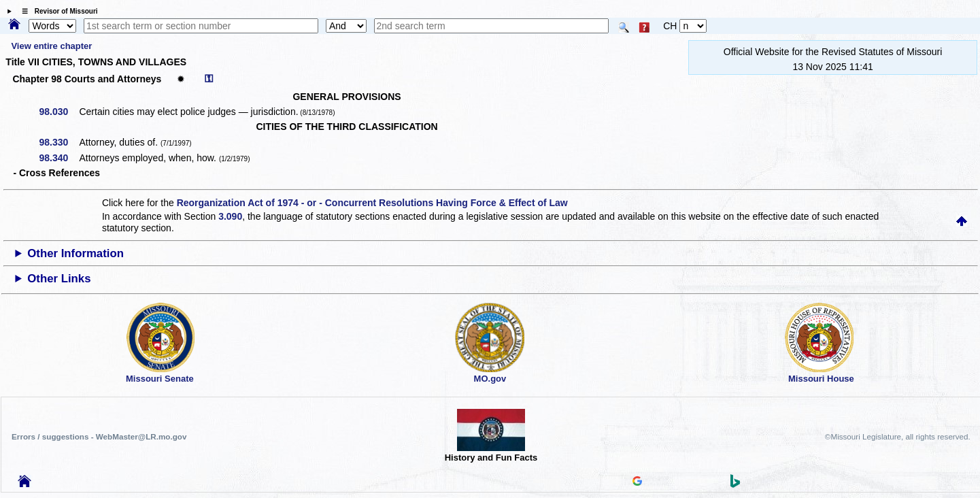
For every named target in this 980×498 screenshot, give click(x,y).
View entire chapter (51, 46)
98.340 (59, 158)
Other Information (75, 253)
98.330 (59, 142)
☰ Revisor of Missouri (56, 11)
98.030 (59, 112)
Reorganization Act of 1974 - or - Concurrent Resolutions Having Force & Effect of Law (372, 203)
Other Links (59, 279)
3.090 (230, 216)
